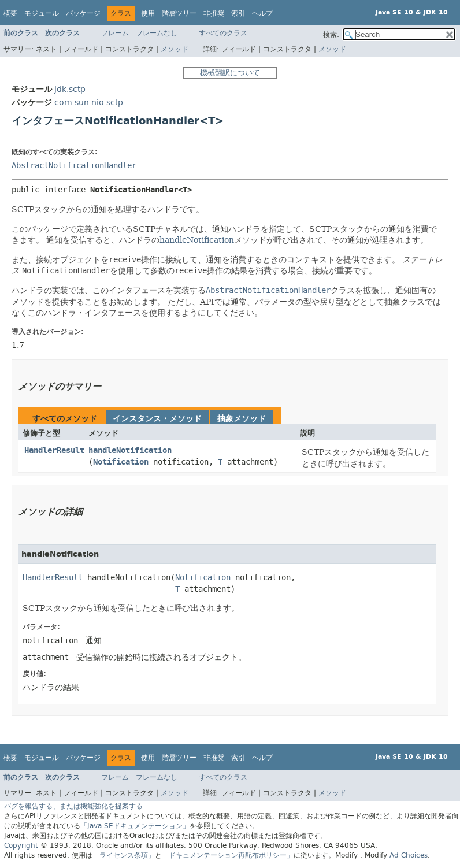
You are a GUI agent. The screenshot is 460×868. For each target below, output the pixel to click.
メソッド (175, 49)
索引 (238, 13)
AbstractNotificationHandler (74, 166)
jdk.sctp (70, 89)
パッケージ (83, 13)
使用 (148, 13)
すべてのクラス (223, 33)
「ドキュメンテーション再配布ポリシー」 (228, 855)
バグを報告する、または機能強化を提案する (73, 806)
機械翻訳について (230, 73)
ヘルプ (262, 13)
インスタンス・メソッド (157, 419)
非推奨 (214, 13)
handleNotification (197, 240)
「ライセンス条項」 (124, 855)
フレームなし (157, 33)
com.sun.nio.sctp (89, 103)
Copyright (21, 845)
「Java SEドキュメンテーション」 (135, 826)
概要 (10, 13)
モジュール (42, 13)
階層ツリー (179, 13)
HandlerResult (54, 450)
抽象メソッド (242, 419)
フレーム (115, 33)
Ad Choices (409, 855)
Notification (121, 462)
